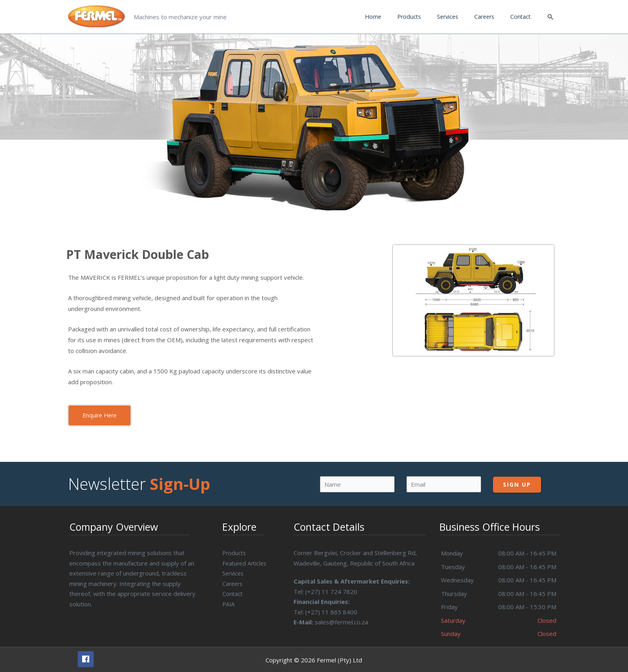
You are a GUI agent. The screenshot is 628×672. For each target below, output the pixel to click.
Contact (233, 590)
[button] (101, 412)
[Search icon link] (550, 15)
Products (235, 550)
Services (234, 570)
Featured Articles (246, 560)
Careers (233, 580)
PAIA (229, 600)
